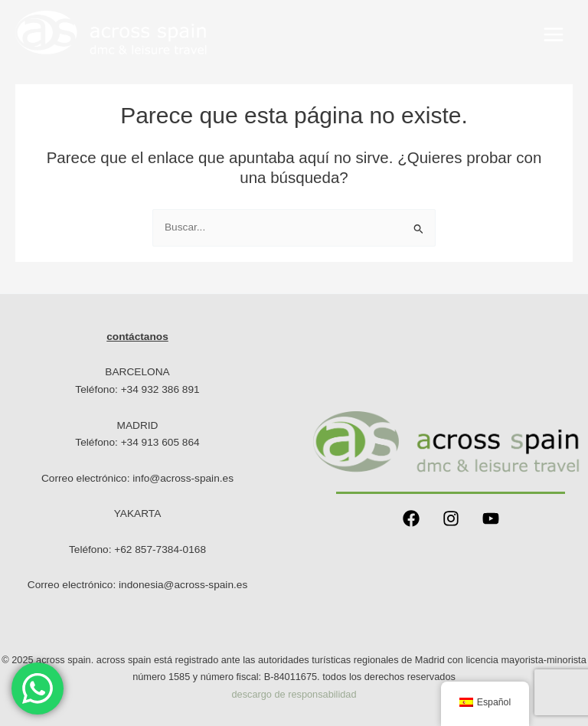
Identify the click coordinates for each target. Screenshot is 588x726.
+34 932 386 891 (160, 389)
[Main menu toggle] (554, 34)
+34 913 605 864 (160, 442)
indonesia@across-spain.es (183, 585)
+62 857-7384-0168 (160, 549)
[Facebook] (411, 518)
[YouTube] (491, 518)
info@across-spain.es (183, 478)
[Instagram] (451, 518)
